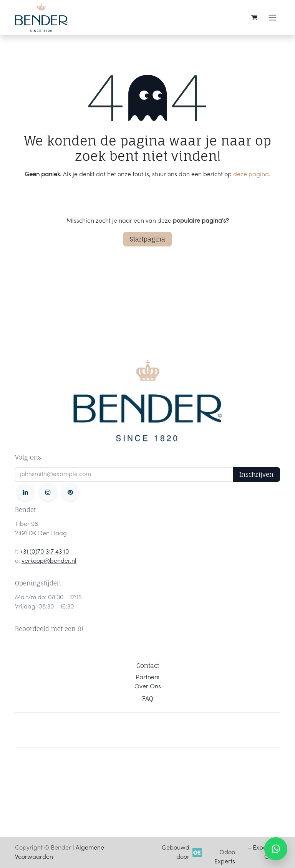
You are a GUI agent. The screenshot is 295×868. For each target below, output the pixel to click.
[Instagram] (48, 492)
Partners (147, 678)
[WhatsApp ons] (276, 849)
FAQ (148, 699)
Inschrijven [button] (256, 475)
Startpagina (147, 239)
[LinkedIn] (25, 492)
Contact (148, 666)
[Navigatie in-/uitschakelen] (272, 17)
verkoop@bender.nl (49, 561)
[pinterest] (70, 492)
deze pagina (251, 175)
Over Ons (148, 687)
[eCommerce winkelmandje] (254, 17)
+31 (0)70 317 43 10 (45, 552)
